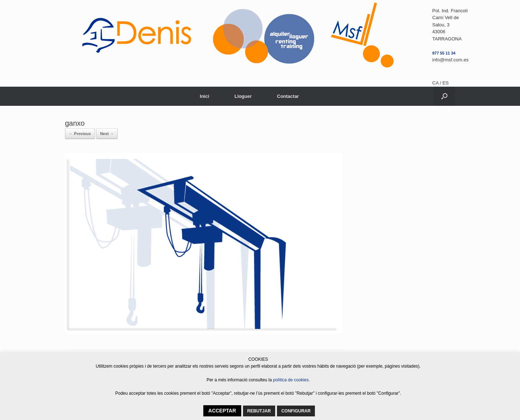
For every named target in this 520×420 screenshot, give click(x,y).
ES (445, 83)
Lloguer (243, 96)
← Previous (80, 134)
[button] (444, 96)
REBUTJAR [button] (259, 411)
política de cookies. (291, 380)
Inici (204, 96)
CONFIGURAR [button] (296, 411)
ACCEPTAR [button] (222, 411)
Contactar (288, 96)
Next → (107, 134)
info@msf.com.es (450, 60)
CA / (437, 83)
